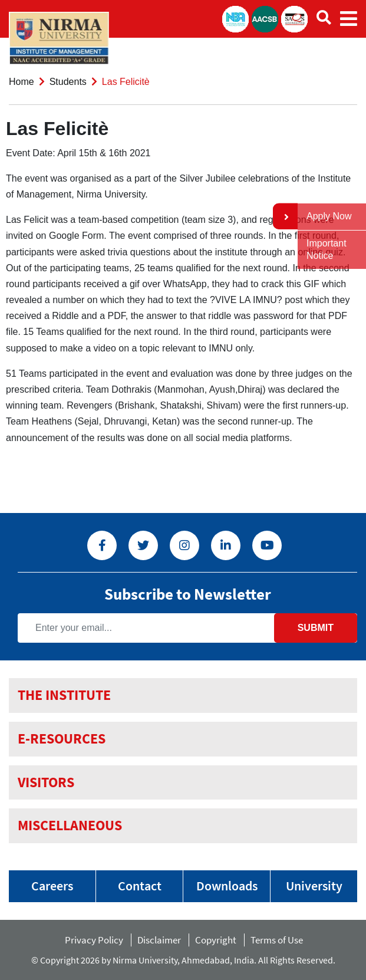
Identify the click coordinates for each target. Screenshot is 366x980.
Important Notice (327, 249)
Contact (140, 886)
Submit (316, 628)
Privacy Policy (94, 940)
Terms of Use (279, 940)
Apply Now (329, 216)
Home (22, 82)
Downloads (227, 886)
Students (68, 82)
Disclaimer (159, 940)
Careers (52, 886)
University (314, 886)
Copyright (216, 940)
